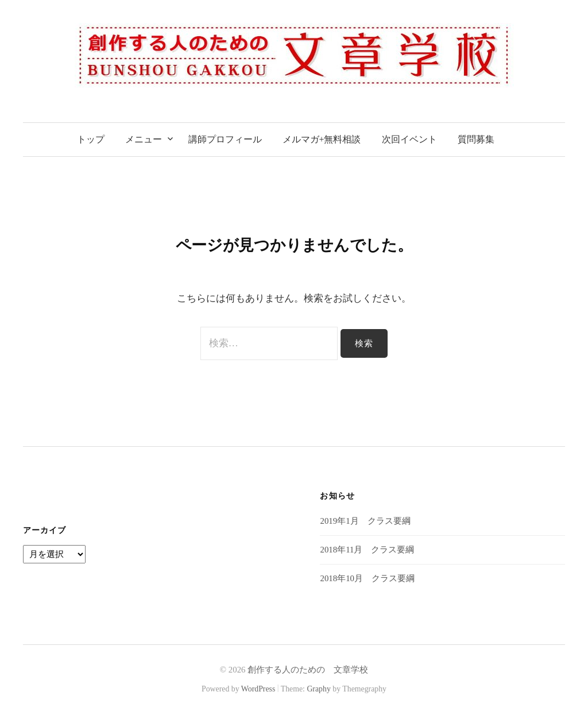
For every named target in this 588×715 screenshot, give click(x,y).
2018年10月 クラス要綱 (367, 578)
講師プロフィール (225, 139)
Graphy (318, 689)
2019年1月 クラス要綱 (365, 521)
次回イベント (409, 139)
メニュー (144, 139)
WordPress (258, 689)
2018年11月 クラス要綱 (367, 550)
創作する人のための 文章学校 (308, 670)
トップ (91, 139)
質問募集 (476, 139)
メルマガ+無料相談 (322, 139)
